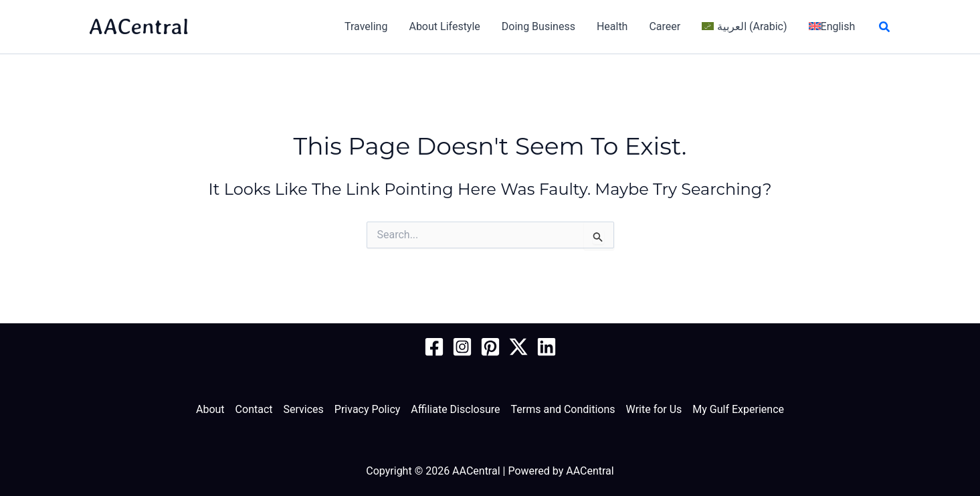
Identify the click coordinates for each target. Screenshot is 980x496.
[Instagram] (462, 347)
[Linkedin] (547, 347)
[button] (885, 27)
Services (304, 409)
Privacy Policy (368, 409)
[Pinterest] (490, 347)
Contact (254, 409)
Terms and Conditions (563, 409)
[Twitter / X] (518, 347)
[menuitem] (744, 27)
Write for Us (654, 409)
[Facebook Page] (434, 347)
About (210, 409)
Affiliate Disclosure (455, 409)
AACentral (139, 26)
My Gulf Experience (738, 409)
